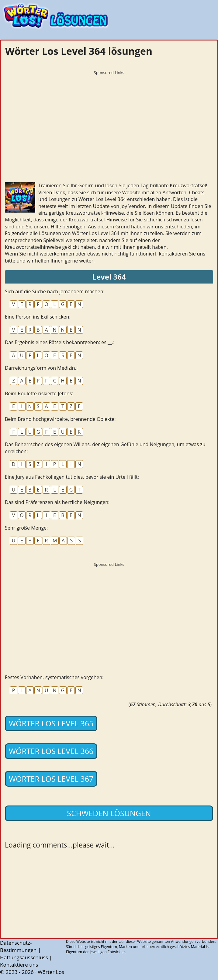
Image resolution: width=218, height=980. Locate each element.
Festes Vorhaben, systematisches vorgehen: (54, 677)
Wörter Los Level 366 (51, 751)
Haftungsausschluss (24, 957)
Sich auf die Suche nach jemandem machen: (55, 291)
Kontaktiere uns (19, 965)
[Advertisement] (109, 120)
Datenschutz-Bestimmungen (18, 946)
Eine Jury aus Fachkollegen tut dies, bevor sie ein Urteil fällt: (72, 477)
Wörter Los (51, 972)
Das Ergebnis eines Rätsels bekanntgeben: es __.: (60, 342)
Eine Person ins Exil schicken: (38, 317)
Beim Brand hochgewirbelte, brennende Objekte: (60, 419)
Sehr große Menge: (26, 528)
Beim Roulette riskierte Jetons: (39, 393)
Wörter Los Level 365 (51, 723)
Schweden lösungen (109, 813)
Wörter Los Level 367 (51, 779)
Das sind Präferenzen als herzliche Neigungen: (57, 502)
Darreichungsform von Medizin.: (41, 368)
